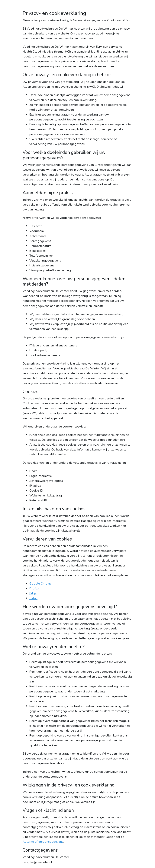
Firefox (34, 588)
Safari (33, 598)
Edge (33, 593)
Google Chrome (41, 583)
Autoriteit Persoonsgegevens (43, 842)
